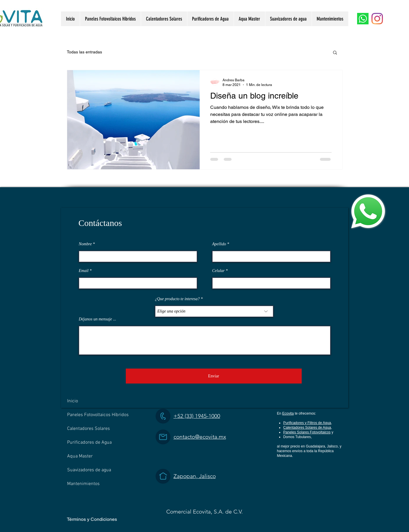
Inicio (73, 401)
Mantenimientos (83, 484)
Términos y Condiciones (92, 519)
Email (84, 271)
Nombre (85, 244)
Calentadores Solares (89, 429)
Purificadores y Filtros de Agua (307, 423)
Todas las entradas (84, 52)
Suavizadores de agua (89, 470)
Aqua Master (80, 456)
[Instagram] (377, 19)
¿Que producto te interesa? (178, 299)
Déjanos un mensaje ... (98, 319)
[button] (335, 53)
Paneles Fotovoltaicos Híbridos (98, 415)
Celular (219, 271)
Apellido (219, 244)
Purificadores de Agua (89, 443)
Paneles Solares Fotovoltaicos (307, 432)
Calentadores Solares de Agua (307, 428)
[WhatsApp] (363, 19)
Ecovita (288, 413)
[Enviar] (214, 376)
